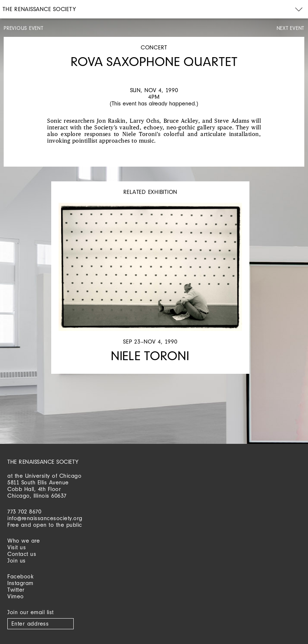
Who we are (24, 541)
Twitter (16, 590)
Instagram (20, 583)
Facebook (20, 576)
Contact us (22, 554)
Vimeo (16, 596)
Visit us (17, 547)
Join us (17, 561)
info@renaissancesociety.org (45, 518)
